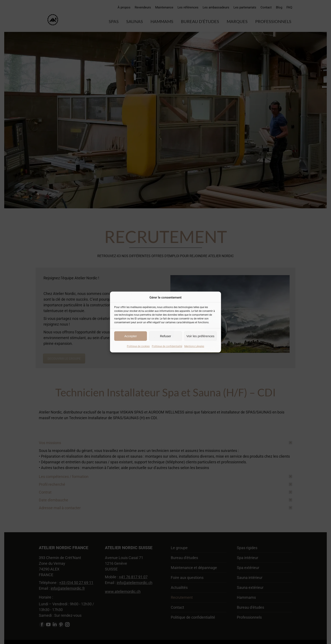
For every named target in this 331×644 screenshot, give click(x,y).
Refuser (166, 336)
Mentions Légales (194, 346)
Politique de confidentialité (167, 346)
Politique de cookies (138, 346)
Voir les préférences (200, 336)
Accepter (131, 336)
